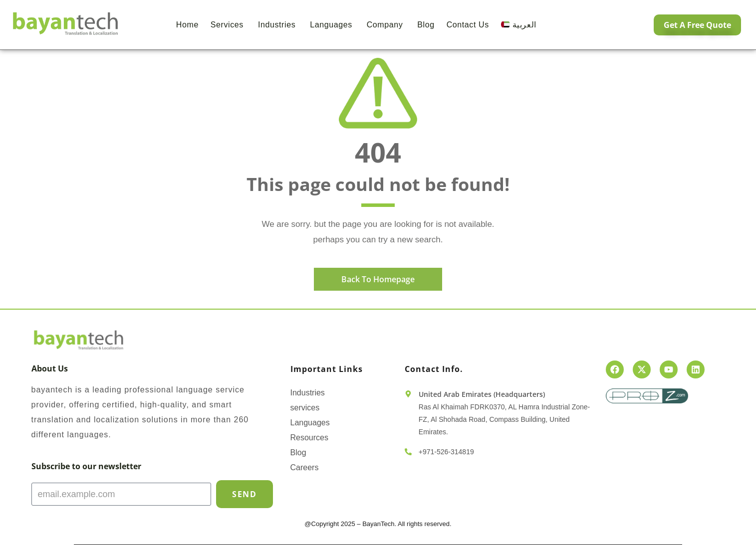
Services (228, 25)
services (305, 408)
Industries (278, 25)
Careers (305, 467)
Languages (332, 25)
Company (386, 25)
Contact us (468, 25)
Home (187, 25)
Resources (309, 438)
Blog (426, 25)
